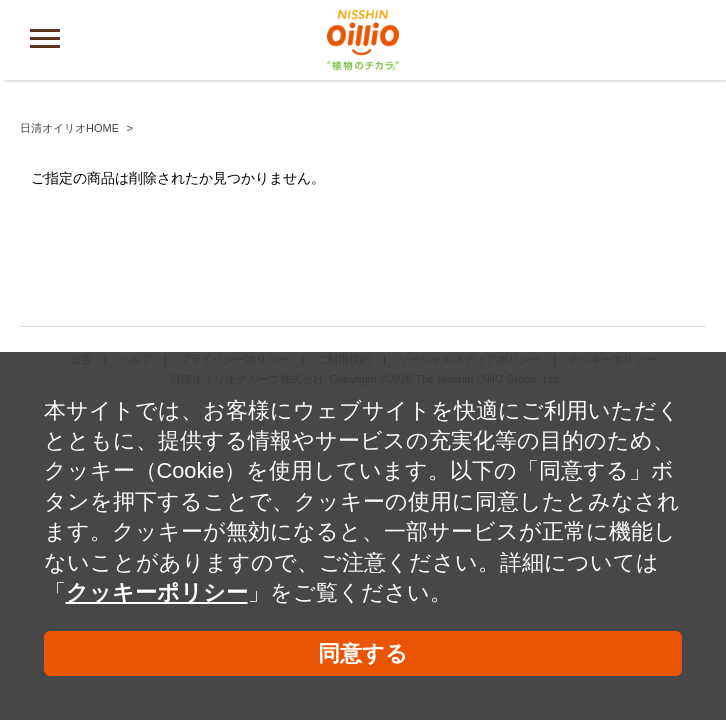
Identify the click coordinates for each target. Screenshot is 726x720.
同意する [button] (363, 653)
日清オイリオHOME (69, 128)
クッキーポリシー (157, 592)
